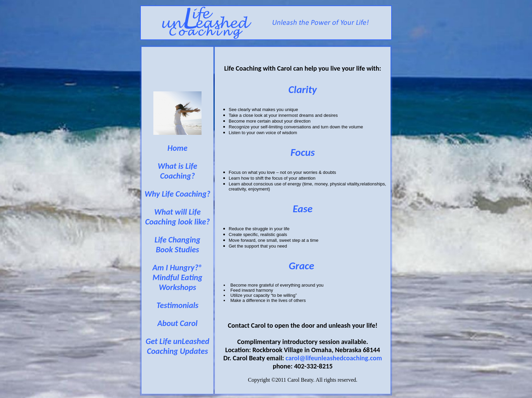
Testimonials (177, 305)
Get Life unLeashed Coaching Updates (177, 346)
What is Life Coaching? (178, 171)
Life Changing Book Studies (178, 245)
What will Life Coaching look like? (178, 217)
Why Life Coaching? (177, 194)
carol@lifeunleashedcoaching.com (334, 358)
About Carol (177, 323)
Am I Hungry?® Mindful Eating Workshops (177, 277)
